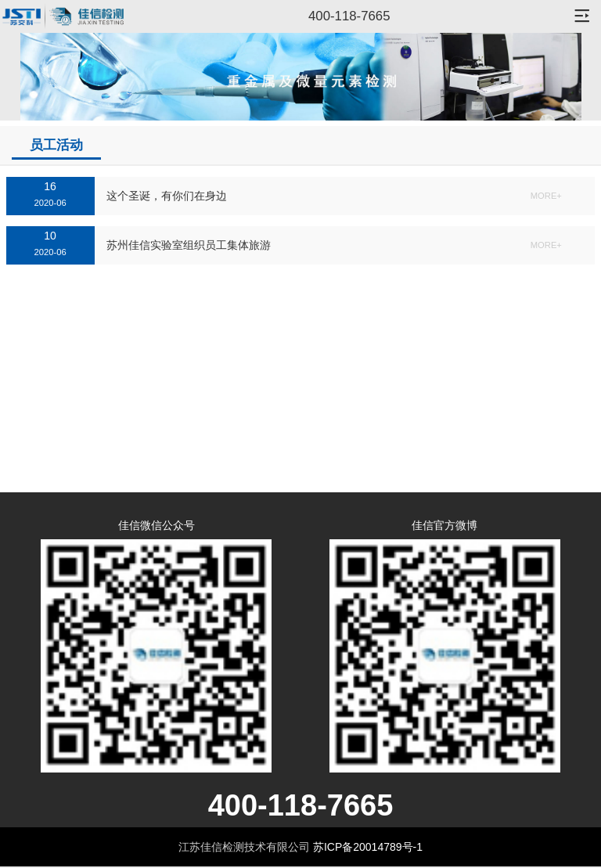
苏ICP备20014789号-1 (368, 847)
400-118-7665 (349, 16)
